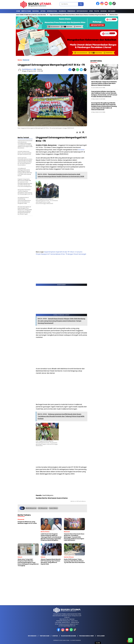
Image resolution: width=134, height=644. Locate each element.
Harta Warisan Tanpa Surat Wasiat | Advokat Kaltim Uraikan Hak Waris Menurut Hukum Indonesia (104, 83)
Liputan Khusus (82, 11)
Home (18, 11)
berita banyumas (31, 508)
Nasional (36, 11)
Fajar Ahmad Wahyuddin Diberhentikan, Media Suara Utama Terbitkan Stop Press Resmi (79, 15)
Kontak (55, 636)
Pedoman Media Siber (86, 636)
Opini (91, 11)
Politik (97, 11)
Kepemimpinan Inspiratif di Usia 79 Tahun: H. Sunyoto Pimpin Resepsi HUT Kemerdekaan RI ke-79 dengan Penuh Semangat (61, 253)
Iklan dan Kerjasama (69, 636)
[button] (77, 132)
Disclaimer (101, 636)
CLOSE (98, 643)
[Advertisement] (61, 214)
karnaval (81, 150)
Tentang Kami (44, 636)
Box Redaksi (32, 636)
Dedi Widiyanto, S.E (28, 69)
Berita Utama (26, 11)
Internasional (52, 11)
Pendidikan (71, 11)
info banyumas (43, 508)
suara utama (53, 508)
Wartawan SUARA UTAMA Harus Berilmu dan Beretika (31, 15)
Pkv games (112, 11)
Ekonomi (103, 11)
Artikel (43, 11)
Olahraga (62, 11)
